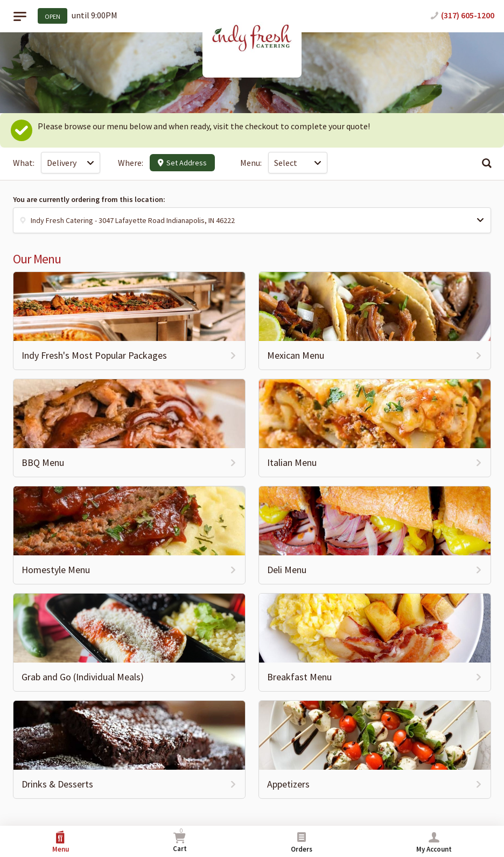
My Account (434, 842)
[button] (252, 220)
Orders (302, 842)
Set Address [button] (182, 163)
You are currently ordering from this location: (89, 199)
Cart (180, 840)
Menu (61, 842)
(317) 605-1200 (468, 15)
